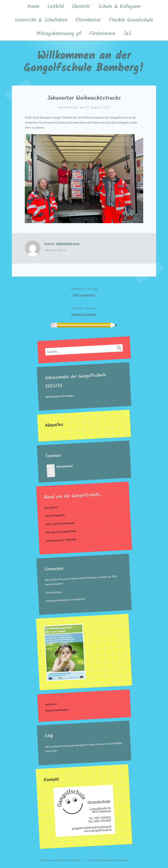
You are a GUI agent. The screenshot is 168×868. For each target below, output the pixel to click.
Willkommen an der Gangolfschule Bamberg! (84, 62)
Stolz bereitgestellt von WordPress (60, 860)
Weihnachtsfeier (84, 311)
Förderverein (102, 34)
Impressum (51, 704)
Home (33, 7)
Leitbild (56, 7)
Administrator (68, 244)
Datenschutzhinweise (57, 710)
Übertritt (81, 7)
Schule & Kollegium (119, 7)
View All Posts (55, 250)
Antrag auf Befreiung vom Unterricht (66, 600)
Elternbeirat (88, 20)
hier (55, 751)
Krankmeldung (54, 592)
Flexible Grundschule (131, 20)
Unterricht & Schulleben (41, 20)
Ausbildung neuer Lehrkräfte (62, 540)
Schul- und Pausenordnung (60, 524)
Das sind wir (51, 508)
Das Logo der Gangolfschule (61, 532)
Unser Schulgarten (55, 516)
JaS (127, 34)
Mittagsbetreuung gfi (59, 34)
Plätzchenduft (84, 292)
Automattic (121, 860)
